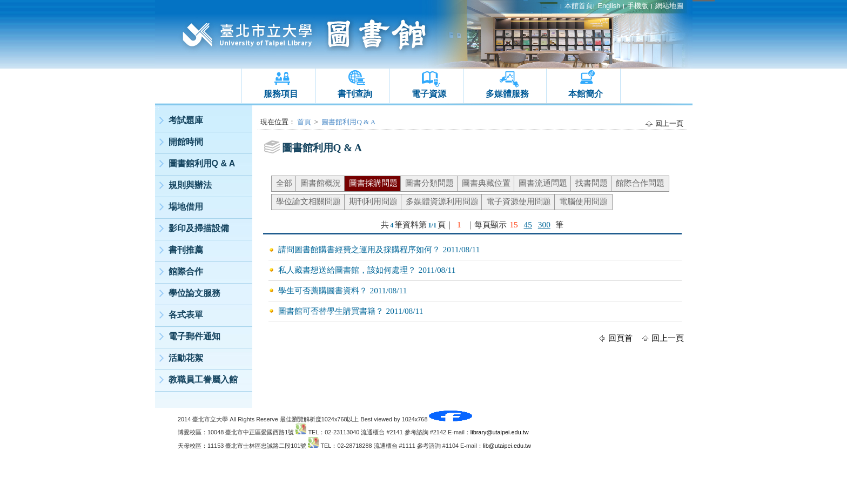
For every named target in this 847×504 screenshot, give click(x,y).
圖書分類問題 (429, 183)
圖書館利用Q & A (202, 163)
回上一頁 (669, 123)
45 (528, 224)
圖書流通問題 (543, 183)
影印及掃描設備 (199, 228)
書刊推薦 (186, 250)
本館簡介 (586, 94)
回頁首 (620, 338)
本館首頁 (579, 6)
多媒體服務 (507, 94)
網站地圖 (669, 6)
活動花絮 (186, 358)
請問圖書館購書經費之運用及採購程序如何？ (359, 249)
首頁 (304, 122)
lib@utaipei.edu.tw (507, 446)
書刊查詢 (355, 94)
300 (544, 224)
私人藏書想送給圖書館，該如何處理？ (347, 270)
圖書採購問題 (373, 183)
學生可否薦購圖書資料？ (323, 290)
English (609, 6)
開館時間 (186, 142)
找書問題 (591, 183)
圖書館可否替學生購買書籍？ (331, 311)
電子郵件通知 (194, 336)
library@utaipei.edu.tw (500, 432)
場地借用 (186, 207)
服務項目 (281, 94)
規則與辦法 (190, 185)
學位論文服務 (194, 293)
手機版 (638, 6)
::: (157, 108)
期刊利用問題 (373, 201)
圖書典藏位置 (486, 183)
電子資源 (429, 94)
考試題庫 (186, 120)
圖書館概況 (321, 183)
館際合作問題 (640, 183)
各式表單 (186, 315)
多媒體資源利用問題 (442, 201)
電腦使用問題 (583, 201)
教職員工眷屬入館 (203, 379)
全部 (284, 183)
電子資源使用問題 (519, 201)
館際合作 (186, 271)
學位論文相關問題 (308, 201)
